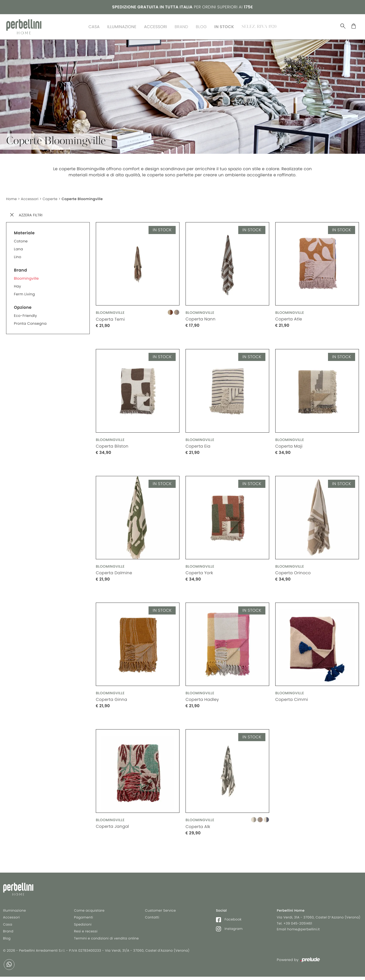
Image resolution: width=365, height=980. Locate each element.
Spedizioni (83, 925)
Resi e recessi (86, 932)
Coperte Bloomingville (84, 198)
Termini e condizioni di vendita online (106, 939)
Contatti (152, 918)
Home (12, 198)
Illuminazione (122, 26)
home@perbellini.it (304, 930)
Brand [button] (21, 269)
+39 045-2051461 (298, 924)
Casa (94, 26)
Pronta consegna (30, 322)
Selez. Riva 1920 (259, 26)
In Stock (224, 26)
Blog (201, 26)
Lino (18, 256)
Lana (19, 248)
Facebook (229, 920)
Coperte (51, 198)
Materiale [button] (24, 232)
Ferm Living (24, 293)
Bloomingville (26, 277)
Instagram (229, 930)
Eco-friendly (25, 314)
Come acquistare (89, 911)
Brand (181, 26)
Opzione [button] (23, 306)
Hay (17, 285)
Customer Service (160, 911)
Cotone (21, 240)
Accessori (156, 26)
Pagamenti (84, 918)
